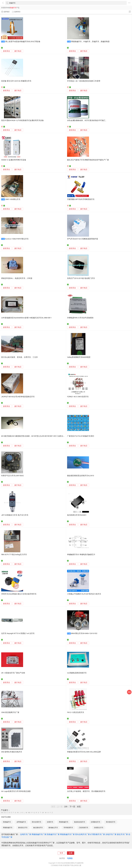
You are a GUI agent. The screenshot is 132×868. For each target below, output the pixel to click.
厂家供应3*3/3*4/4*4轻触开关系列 (81, 436)
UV (43, 813)
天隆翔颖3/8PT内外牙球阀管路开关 (81, 199)
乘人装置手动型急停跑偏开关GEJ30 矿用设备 (23, 42)
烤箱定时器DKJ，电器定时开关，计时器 (17, 278)
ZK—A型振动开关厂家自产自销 (13, 673)
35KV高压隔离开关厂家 (10, 712)
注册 (71, 853)
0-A (2, 813)
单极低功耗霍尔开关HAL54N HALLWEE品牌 (84, 752)
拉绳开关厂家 (26, 834)
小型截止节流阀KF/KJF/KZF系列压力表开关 (84, 594)
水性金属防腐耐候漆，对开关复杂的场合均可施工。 (87, 120)
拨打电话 (18, 51)
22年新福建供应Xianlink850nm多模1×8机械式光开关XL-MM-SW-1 (26, 318)
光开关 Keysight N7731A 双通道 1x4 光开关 (18, 633)
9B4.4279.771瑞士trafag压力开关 (14, 555)
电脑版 (70, 858)
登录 (61, 853)
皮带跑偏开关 (21, 822)
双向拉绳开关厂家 (82, 834)
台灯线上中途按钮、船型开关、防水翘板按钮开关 (86, 791)
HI (18, 813)
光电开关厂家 (111, 834)
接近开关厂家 (122, 834)
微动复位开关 (23, 828)
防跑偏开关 (7, 822)
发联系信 (6, 51)
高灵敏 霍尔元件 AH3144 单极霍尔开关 (16, 81)
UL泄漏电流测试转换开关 (77, 673)
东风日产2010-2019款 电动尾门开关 (81, 278)
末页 (79, 807)
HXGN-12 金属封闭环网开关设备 (14, 160)
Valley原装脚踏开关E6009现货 (79, 357)
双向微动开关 (111, 822)
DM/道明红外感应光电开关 (12, 752)
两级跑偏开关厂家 (67, 834)
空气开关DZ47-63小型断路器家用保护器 (82, 239)
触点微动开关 (38, 828)
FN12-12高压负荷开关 (76, 712)
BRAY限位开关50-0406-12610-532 (84, 633)
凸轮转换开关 (84, 828)
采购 (129, 692)
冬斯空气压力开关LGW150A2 (12, 476)
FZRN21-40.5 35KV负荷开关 (78, 397)
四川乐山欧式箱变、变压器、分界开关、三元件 (19, 357)
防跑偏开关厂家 (53, 834)
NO (29, 813)
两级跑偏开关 (64, 822)
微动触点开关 (53, 828)
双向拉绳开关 (36, 822)
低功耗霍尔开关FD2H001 (77, 515)
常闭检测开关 (68, 828)
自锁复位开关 (99, 828)
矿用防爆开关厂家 (98, 834)
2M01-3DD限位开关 (13, 199)
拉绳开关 (50, 822)
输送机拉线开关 (80, 822)
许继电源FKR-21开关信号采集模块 (80, 318)
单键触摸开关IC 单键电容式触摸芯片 (81, 555)
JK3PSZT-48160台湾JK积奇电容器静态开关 (18, 397)
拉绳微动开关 (96, 822)
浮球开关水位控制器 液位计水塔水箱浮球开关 (19, 594)
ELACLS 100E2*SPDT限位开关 (17, 239)
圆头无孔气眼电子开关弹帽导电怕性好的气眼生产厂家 (88, 160)
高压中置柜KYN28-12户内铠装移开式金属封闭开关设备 (22, 120)
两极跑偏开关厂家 (39, 834)
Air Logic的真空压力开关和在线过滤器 (16, 791)
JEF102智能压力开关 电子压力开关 (15, 515)
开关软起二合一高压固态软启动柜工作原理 (84, 81)
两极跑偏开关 (8, 828)
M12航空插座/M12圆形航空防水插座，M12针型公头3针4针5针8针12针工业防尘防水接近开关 (37, 436)
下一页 (72, 807)
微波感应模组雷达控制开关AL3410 (80, 476)
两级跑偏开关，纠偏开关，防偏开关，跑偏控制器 (90, 42)
